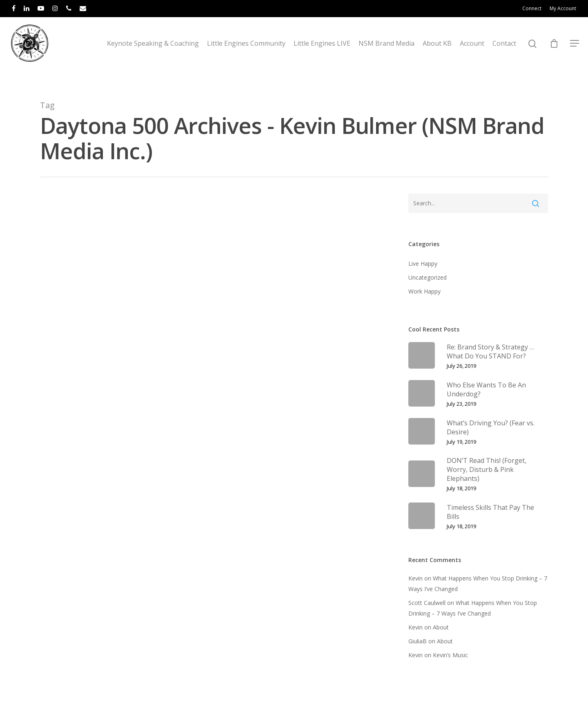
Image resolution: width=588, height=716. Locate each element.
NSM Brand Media (386, 52)
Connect (532, 8)
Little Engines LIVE (322, 52)
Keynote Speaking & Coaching (153, 52)
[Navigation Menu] (575, 52)
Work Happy (424, 291)
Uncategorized (428, 277)
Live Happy (423, 263)
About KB (437, 52)
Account (472, 52)
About (441, 627)
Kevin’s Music (450, 655)
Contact (504, 52)
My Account (563, 8)
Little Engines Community (246, 52)
